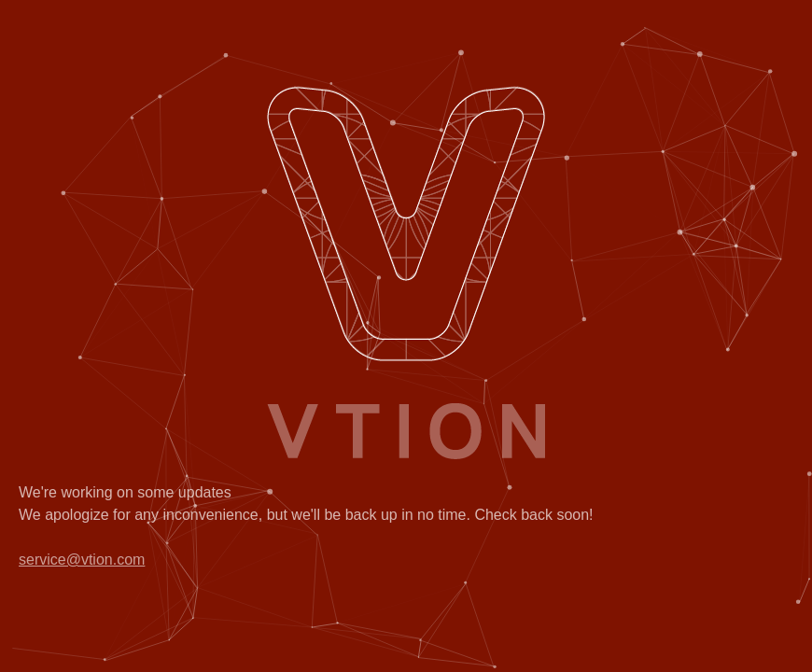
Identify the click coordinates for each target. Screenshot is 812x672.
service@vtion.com (82, 560)
